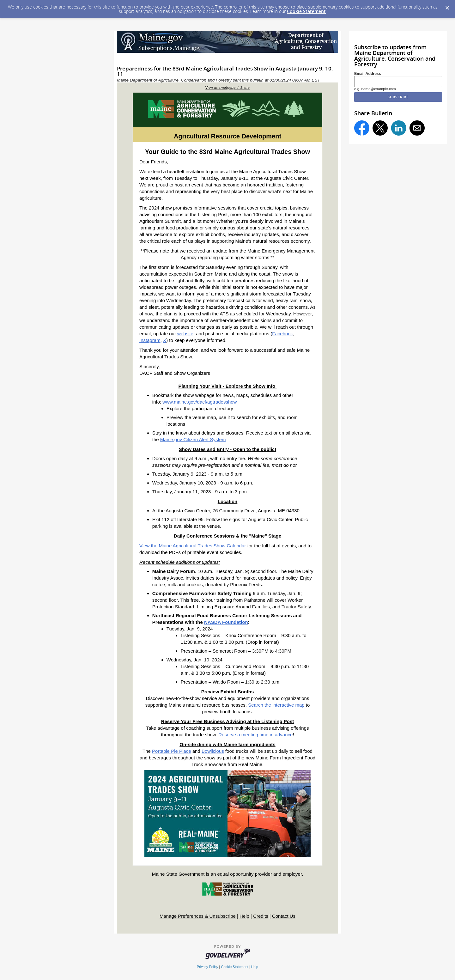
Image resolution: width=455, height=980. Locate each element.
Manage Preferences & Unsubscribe (198, 916)
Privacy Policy (208, 967)
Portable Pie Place (171, 751)
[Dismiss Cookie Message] (447, 6)
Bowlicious (213, 751)
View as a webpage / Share (227, 88)
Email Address (368, 74)
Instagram (150, 340)
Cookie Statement (306, 11)
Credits (261, 916)
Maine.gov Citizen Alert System (193, 439)
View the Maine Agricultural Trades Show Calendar (193, 546)
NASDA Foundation (226, 622)
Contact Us (284, 916)
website (185, 334)
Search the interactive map (276, 705)
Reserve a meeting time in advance (255, 735)
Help (244, 916)
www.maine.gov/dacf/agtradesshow (200, 402)
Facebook (282, 334)
